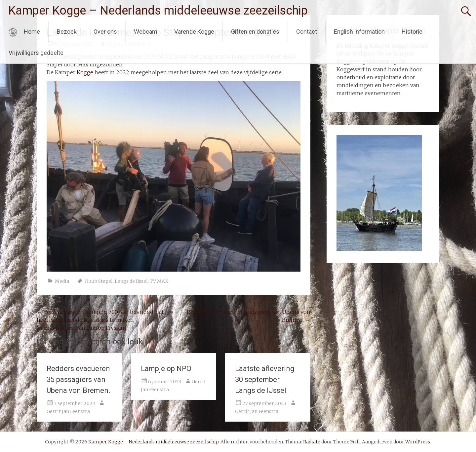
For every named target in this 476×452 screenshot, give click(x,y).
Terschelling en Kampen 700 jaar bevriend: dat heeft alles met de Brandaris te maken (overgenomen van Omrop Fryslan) (100, 320)
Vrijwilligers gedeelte (36, 53)
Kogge (85, 72)
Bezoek (67, 32)
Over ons (105, 32)
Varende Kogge (194, 32)
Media (62, 281)
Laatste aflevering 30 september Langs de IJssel (265, 379)
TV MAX (159, 281)
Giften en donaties (255, 32)
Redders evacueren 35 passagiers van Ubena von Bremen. (79, 379)
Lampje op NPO (166, 369)
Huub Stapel (99, 281)
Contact (307, 32)
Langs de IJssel (131, 281)
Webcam (146, 32)
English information (359, 32)
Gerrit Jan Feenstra (68, 411)
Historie (412, 32)
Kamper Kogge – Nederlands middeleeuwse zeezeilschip (158, 11)
